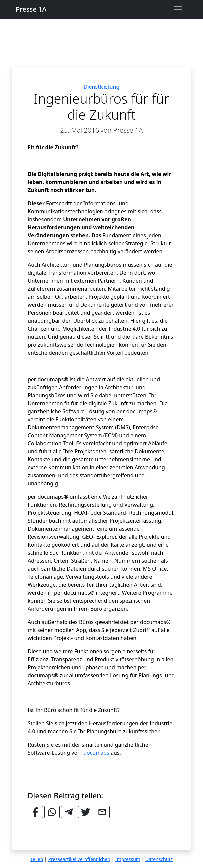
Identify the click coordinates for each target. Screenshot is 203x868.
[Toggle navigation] (178, 9)
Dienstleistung (102, 87)
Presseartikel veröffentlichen (79, 859)
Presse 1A (31, 9)
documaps (96, 753)
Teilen (37, 859)
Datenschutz (159, 859)
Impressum (128, 859)
